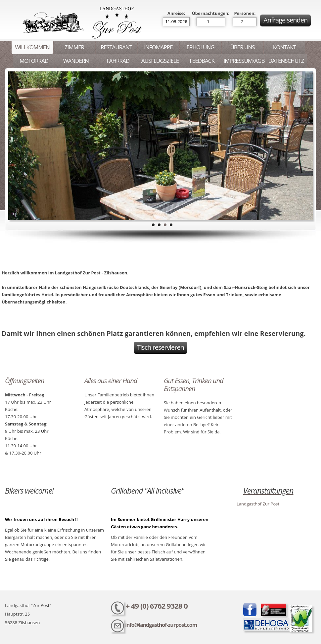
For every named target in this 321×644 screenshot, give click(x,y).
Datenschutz (286, 61)
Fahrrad (118, 61)
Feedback (202, 61)
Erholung (200, 47)
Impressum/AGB (244, 61)
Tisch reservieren (160, 347)
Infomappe (158, 47)
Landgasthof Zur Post (258, 504)
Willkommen (32, 47)
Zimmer (74, 47)
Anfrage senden (285, 20)
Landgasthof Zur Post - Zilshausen (81, 22)
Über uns (242, 47)
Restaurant (116, 47)
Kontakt (284, 47)
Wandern (76, 61)
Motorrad (34, 61)
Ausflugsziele (160, 61)
